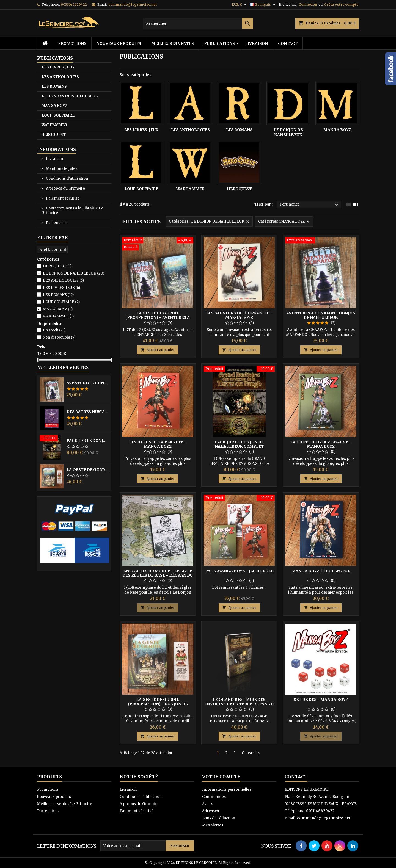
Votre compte (221, 777)
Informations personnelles (227, 790)
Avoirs (208, 804)
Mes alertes (213, 825)
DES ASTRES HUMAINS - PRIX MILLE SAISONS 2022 (88, 412)
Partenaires (56, 223)
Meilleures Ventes (63, 367)
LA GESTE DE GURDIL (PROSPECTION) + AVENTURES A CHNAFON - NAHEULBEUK (158, 317)
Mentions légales (61, 169)
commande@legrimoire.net (133, 5)
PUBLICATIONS (219, 43)
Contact (288, 43)
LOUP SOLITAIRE (58, 115)
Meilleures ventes (173, 43)
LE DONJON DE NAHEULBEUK (70, 96)
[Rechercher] (198, 23)
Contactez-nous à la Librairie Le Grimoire (72, 211)
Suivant (252, 753)
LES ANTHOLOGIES (60, 77)
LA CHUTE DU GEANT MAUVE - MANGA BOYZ (321, 444)
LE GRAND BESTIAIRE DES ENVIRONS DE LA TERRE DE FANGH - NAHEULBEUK (239, 704)
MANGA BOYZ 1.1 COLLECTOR (321, 571)
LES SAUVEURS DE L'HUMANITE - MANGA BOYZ (239, 315)
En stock (54, 330)
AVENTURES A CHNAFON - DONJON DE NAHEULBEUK (88, 383)
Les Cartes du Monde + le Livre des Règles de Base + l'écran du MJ (158, 575)
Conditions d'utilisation (67, 179)
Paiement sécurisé (62, 198)
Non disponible (59, 337)
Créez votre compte (341, 5)
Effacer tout (52, 250)
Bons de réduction (219, 818)
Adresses (211, 811)
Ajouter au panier (158, 350)
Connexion (308, 5)
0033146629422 (74, 5)
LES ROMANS (54, 86)
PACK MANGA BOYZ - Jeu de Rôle (239, 571)
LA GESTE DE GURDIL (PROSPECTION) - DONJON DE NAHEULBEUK (88, 470)
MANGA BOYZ (54, 106)
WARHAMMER (54, 125)
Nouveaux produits (119, 43)
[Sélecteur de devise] (240, 5)
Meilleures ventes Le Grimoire (65, 804)
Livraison (256, 43)
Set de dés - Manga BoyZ (321, 700)
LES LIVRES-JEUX (58, 67)
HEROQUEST (54, 135)
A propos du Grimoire (65, 188)
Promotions (72, 43)
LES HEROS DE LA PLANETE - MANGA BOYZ (158, 444)
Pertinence (310, 205)
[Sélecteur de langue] (263, 5)
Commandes (214, 797)
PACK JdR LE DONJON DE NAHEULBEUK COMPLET (88, 441)
